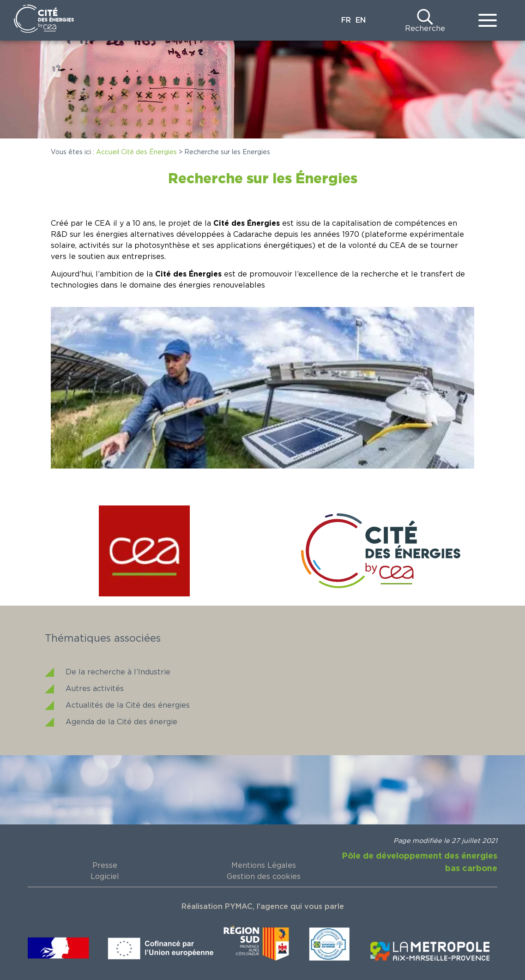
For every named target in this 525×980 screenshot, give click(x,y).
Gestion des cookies (264, 877)
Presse (105, 866)
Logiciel (105, 877)
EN (361, 20)
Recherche (425, 29)
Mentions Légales (264, 866)
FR (346, 20)
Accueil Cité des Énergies (136, 152)
